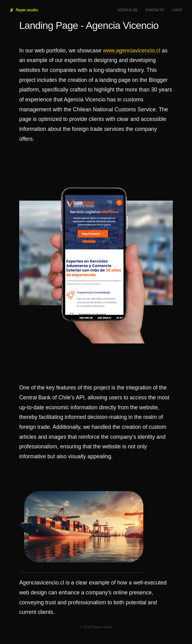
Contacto (155, 10)
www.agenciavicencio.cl (132, 51)
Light (177, 10)
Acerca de (128, 10)
